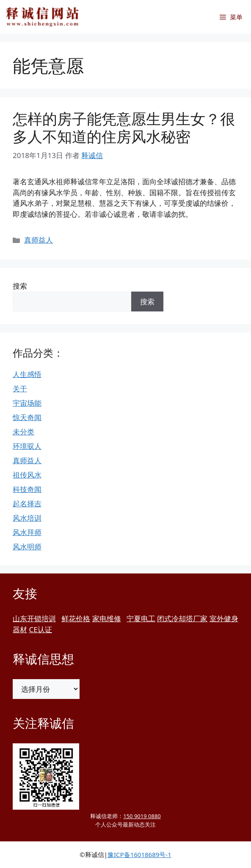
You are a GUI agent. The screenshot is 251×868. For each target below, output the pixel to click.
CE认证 (40, 629)
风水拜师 (27, 532)
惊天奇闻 (27, 417)
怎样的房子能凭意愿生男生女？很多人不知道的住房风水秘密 (124, 127)
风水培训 (27, 518)
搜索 (20, 286)
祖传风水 (27, 475)
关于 (20, 389)
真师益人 (39, 240)
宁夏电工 (141, 618)
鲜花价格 (76, 618)
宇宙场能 (27, 403)
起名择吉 (27, 504)
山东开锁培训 (34, 618)
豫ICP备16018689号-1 (139, 854)
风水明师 (27, 547)
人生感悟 (27, 374)
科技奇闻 (27, 489)
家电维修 (107, 618)
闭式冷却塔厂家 (182, 618)
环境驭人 (27, 446)
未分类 (23, 432)
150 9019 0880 (142, 816)
